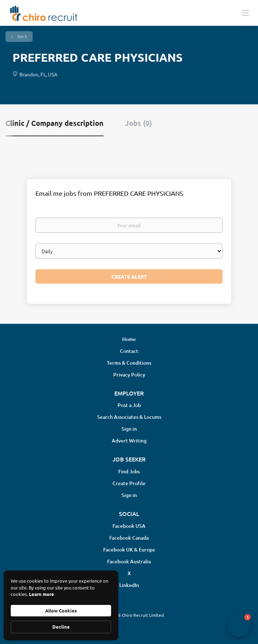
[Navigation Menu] (245, 13)
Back (22, 36)
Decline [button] (61, 627)
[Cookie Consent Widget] (61, 605)
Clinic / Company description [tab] (54, 123)
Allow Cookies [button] (61, 610)
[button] (239, 625)
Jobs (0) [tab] (138, 123)
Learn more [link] (42, 594)
